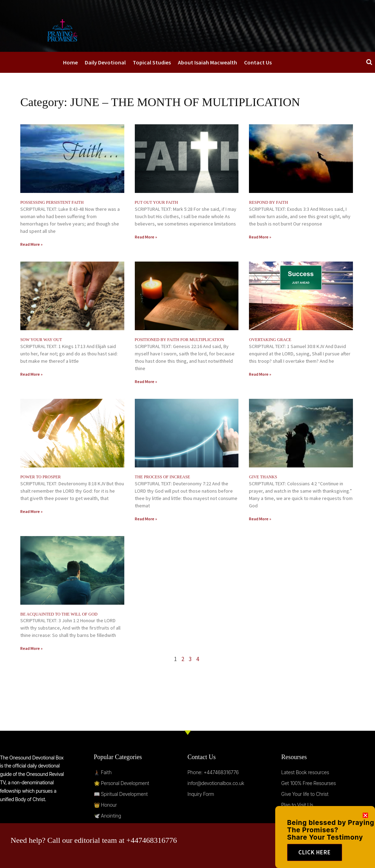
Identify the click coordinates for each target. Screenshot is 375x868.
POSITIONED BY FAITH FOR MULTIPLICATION (180, 340)
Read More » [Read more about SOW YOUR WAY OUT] (32, 374)
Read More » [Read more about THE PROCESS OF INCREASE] (146, 519)
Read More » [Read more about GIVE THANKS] (260, 519)
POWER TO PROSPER (41, 477)
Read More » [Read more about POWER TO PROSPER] (32, 511)
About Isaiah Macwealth (207, 62)
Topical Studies (152, 62)
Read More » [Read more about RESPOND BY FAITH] (260, 237)
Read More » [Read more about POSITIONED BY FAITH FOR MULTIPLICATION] (146, 381)
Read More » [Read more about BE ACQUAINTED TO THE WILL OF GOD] (32, 648)
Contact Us (258, 62)
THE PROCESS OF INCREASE (162, 477)
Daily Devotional (105, 62)
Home (70, 62)
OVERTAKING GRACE (270, 340)
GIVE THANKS (263, 477)
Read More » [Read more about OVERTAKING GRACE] (260, 374)
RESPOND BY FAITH (268, 202)
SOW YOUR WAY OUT (41, 340)
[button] (365, 823)
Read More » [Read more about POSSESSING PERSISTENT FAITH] (32, 244)
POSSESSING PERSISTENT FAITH (52, 202)
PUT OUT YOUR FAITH (157, 202)
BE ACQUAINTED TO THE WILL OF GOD (59, 614)
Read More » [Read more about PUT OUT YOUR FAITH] (146, 237)
